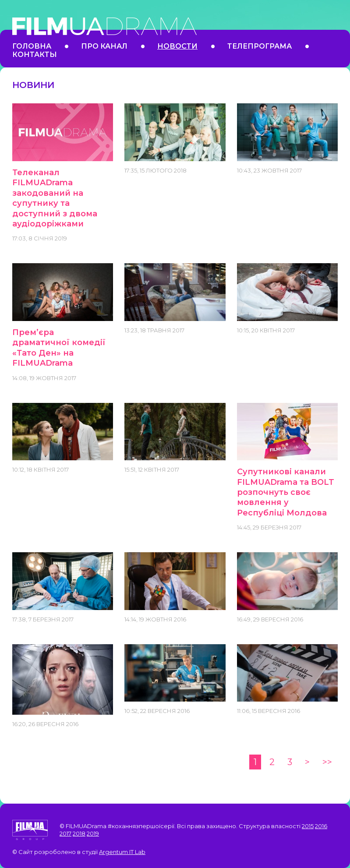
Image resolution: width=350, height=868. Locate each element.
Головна (32, 46)
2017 (65, 833)
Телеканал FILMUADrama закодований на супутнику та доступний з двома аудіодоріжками (55, 198)
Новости (177, 46)
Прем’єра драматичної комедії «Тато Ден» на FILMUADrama (59, 348)
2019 (93, 833)
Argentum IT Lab (122, 852)
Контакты (35, 55)
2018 (79, 833)
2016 (321, 826)
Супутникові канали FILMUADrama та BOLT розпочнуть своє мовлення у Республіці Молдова (286, 492)
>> (327, 762)
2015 (308, 826)
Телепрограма (260, 46)
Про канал (104, 46)
